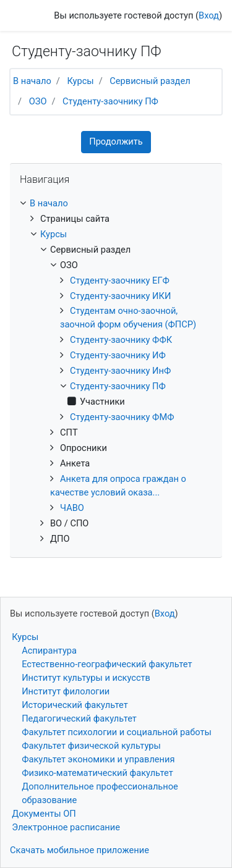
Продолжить (116, 141)
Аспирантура (49, 651)
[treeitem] (116, 204)
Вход (209, 15)
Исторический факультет (75, 705)
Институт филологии (66, 691)
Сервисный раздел (150, 81)
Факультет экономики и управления (98, 759)
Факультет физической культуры (91, 746)
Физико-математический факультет (97, 773)
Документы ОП (44, 814)
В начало (32, 81)
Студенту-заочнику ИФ (118, 355)
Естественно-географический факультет (107, 664)
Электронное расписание (66, 827)
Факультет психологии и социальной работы (117, 732)
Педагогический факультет (79, 718)
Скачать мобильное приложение (79, 850)
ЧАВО (72, 508)
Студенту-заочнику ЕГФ (120, 280)
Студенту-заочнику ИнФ (120, 371)
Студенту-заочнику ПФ (110, 101)
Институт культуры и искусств (86, 678)
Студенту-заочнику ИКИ (120, 296)
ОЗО (38, 101)
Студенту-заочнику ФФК (121, 340)
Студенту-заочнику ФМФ (122, 417)
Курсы (80, 81)
